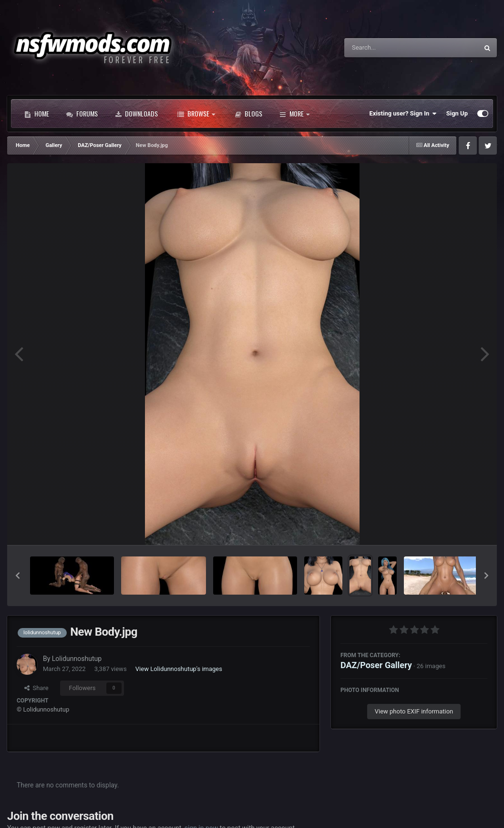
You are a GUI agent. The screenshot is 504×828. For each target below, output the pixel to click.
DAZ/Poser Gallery (376, 665)
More (294, 114)
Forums (82, 114)
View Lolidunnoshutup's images (179, 669)
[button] (18, 576)
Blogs (248, 114)
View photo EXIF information (414, 711)
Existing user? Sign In (403, 114)
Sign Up (457, 113)
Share (36, 688)
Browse (196, 114)
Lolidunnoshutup (77, 659)
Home (37, 114)
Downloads (136, 114)
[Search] (387, 48)
